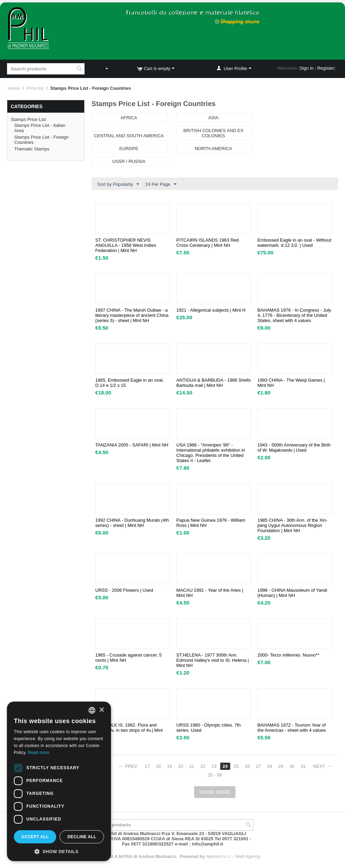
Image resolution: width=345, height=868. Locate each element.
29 (281, 766)
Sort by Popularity (118, 184)
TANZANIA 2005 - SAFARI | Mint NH (132, 445)
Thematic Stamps (32, 149)
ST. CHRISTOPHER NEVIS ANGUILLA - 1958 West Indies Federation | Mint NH (126, 245)
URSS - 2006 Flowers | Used (124, 590)
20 (181, 766)
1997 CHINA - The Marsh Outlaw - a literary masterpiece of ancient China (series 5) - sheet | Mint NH (132, 315)
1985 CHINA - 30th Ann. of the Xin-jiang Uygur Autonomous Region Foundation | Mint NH (292, 525)
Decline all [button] (82, 837)
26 (247, 766)
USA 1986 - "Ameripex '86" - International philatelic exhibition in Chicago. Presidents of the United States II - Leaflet (211, 453)
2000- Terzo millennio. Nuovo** (288, 655)
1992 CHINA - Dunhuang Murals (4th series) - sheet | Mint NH (132, 523)
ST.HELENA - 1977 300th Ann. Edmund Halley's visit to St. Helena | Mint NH (213, 660)
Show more (215, 792)
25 (236, 766)
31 (303, 766)
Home (14, 88)
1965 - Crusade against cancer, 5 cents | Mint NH (129, 658)
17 (147, 766)
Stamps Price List (28, 119)
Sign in (307, 68)
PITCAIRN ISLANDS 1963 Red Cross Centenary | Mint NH (208, 243)
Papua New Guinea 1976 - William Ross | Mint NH (211, 523)
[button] (59, 851)
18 (158, 766)
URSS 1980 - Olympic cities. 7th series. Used (209, 728)
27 (258, 766)
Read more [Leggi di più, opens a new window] (38, 753)
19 (170, 766)
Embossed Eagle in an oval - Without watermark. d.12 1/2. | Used (294, 243)
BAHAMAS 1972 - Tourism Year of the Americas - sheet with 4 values (291, 728)
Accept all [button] (35, 837)
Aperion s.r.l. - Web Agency (233, 856)
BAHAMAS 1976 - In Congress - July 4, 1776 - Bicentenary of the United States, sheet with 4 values (294, 315)
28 (269, 766)
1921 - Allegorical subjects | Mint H (211, 310)
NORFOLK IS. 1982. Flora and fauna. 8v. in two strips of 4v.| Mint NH (129, 730)
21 (192, 766)
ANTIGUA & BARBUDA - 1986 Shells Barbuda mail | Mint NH (214, 383)
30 (292, 766)
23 (214, 766)
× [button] (101, 710)
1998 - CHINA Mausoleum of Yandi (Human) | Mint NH (292, 593)
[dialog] (59, 781)
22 (203, 766)
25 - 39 (215, 775)
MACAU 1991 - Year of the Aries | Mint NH (210, 593)
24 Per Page (161, 184)
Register (326, 68)
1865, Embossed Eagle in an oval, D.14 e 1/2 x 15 (130, 383)
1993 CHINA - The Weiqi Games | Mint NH (291, 383)
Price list (35, 88)
